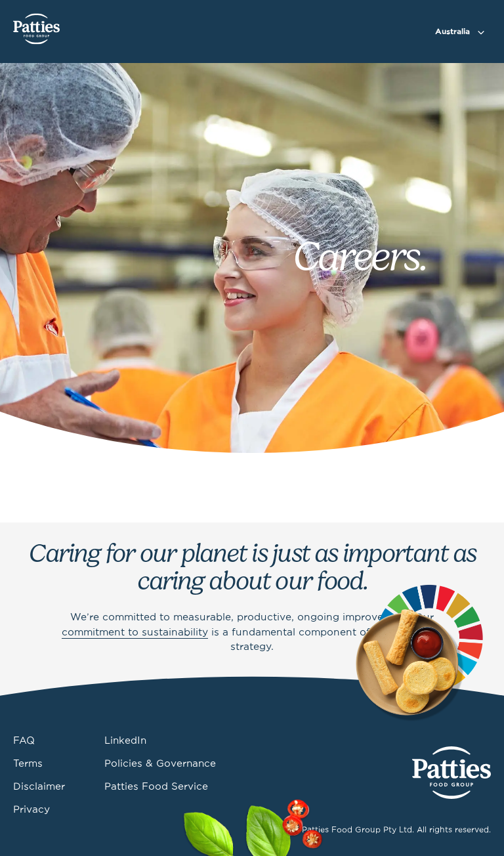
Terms (28, 764)
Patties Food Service (156, 787)
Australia (452, 32)
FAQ (24, 741)
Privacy (31, 810)
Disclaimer (39, 787)
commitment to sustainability (135, 633)
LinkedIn (125, 741)
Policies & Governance (160, 764)
